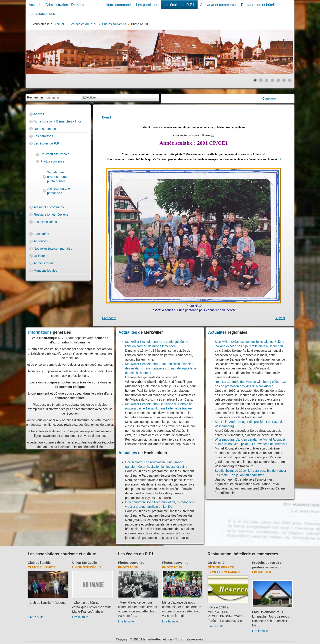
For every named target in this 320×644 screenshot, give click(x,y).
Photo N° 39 (172, 567)
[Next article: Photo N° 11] (280, 318)
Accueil (34, 5)
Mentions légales (45, 271)
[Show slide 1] (255, 80)
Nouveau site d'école (55, 154)
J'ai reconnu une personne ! (58, 191)
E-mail (107, 117)
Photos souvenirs (52, 161)
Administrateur (44, 263)
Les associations (42, 14)
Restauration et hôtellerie (261, 5)
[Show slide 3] (267, 80)
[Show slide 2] (261, 80)
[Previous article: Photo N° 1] (109, 318)
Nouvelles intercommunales (53, 249)
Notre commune (118, 5)
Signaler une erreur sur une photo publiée (57, 177)
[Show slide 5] (278, 80)
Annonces (41, 241)
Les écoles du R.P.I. (179, 5)
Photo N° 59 (128, 567)
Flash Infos (41, 234)
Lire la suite (36, 617)
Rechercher (35, 97)
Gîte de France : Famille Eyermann (224, 570)
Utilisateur (41, 256)
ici (213, 135)
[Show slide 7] (290, 80)
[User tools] (96, 110)
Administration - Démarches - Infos (73, 5)
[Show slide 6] (284, 80)
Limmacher (262, 572)
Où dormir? (216, 563)
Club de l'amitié (39, 563)
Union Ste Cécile (84, 563)
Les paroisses (147, 5)
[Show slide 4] (272, 80)
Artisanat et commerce (218, 5)
